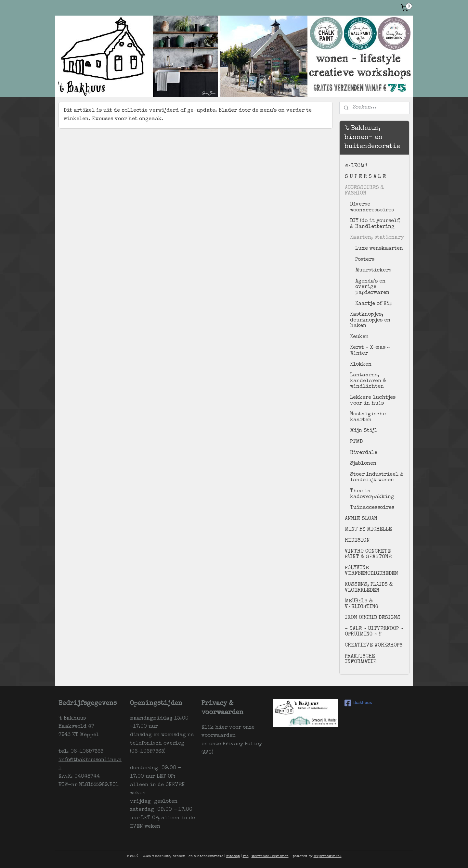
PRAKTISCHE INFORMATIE (361, 660)
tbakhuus (358, 703)
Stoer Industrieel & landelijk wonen (377, 478)
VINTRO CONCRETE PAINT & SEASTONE (368, 555)
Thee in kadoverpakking (372, 494)
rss (246, 856)
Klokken (361, 365)
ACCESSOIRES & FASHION (364, 191)
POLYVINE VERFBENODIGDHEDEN (371, 571)
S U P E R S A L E (365, 177)
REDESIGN (357, 541)
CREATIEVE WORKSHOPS (374, 646)
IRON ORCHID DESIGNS (373, 618)
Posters (365, 260)
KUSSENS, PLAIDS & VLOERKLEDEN (369, 588)
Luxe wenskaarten (379, 249)
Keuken (359, 337)
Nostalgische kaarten (368, 417)
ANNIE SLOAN (361, 519)
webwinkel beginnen (270, 856)
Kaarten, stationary (377, 238)
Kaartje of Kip (374, 304)
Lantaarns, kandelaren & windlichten (368, 381)
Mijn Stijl (364, 431)
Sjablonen (363, 464)
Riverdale (364, 453)
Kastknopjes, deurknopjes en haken (370, 320)
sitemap (233, 856)
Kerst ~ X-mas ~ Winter (370, 351)
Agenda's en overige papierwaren (372, 287)
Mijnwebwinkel (328, 856)
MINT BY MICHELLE (368, 530)
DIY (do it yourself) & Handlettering (375, 224)
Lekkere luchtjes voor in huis (373, 401)
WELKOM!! (356, 166)
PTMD (356, 442)
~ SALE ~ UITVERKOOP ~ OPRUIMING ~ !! (374, 632)
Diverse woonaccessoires (372, 208)
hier (221, 728)
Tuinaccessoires (372, 508)
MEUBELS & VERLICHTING (362, 604)
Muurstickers (373, 270)
